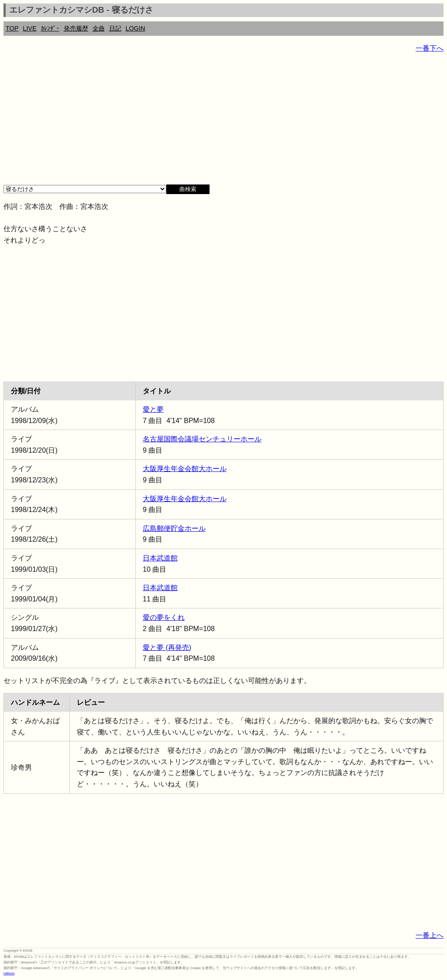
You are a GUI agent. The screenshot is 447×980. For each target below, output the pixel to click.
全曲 (99, 28)
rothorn (9, 973)
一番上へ (430, 935)
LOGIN (136, 28)
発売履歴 (76, 28)
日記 (115, 28)
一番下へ (430, 48)
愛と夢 (153, 409)
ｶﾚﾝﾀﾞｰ (50, 28)
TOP (12, 28)
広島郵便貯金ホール (174, 528)
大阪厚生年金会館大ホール (185, 469)
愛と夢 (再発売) (167, 647)
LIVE (29, 28)
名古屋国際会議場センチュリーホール (202, 439)
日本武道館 (160, 558)
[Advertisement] (223, 122)
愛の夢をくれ (164, 617)
